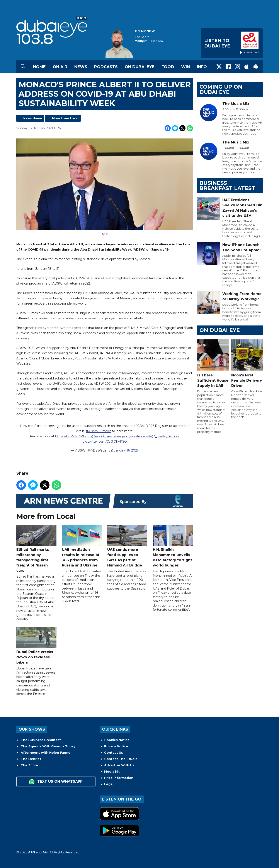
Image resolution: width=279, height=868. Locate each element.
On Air (60, 67)
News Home (33, 118)
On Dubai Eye (140, 67)
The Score (29, 765)
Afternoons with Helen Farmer (46, 753)
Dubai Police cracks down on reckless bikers (36, 646)
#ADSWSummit (99, 431)
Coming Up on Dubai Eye (221, 89)
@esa (96, 436)
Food (168, 67)
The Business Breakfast (41, 740)
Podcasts (106, 67)
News (81, 67)
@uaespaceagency (116, 436)
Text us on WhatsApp (56, 782)
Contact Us (114, 753)
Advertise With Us (119, 765)
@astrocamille (141, 436)
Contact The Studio (121, 759)
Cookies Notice (117, 740)
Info (202, 67)
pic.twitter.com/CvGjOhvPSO (105, 442)
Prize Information (119, 778)
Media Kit (112, 772)
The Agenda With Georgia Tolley (48, 746)
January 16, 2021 (126, 450)
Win (185, 67)
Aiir (45, 852)
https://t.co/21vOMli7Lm (73, 436)
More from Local (65, 118)
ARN (32, 852)
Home (39, 67)
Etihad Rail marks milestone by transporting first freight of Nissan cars (36, 549)
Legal (109, 784)
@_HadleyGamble (166, 436)
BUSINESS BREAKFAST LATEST (227, 186)
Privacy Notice (116, 746)
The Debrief (31, 759)
